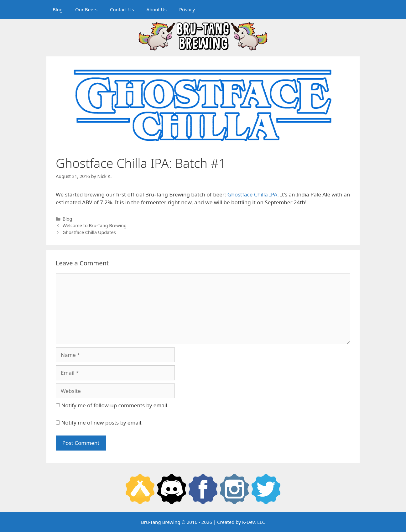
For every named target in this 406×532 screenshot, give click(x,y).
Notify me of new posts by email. (102, 422)
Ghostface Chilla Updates (89, 232)
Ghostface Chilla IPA (252, 194)
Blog (58, 9)
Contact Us (122, 9)
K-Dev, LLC (254, 522)
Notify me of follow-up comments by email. (115, 405)
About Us (156, 9)
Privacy (187, 9)
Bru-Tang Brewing (161, 522)
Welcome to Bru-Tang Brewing (95, 225)
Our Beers (86, 9)
